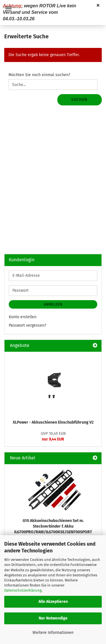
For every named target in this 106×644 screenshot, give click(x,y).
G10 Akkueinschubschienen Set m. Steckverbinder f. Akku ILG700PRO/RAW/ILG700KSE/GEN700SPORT (53, 526)
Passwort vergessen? (27, 325)
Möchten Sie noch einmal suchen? (39, 75)
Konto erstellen (23, 317)
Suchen (79, 100)
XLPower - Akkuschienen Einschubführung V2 (53, 422)
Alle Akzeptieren (53, 602)
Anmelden (53, 304)
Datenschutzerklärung (23, 590)
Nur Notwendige (53, 618)
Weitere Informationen (53, 633)
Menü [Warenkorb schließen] (8, 8)
